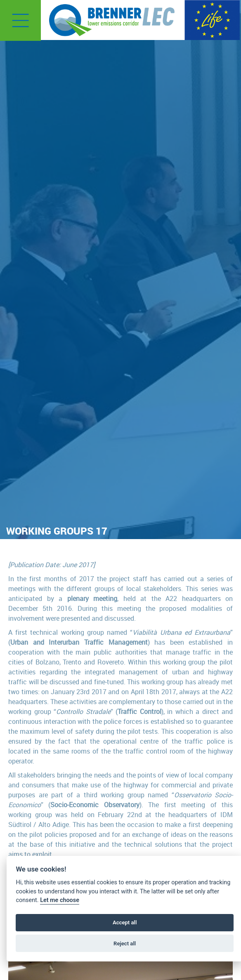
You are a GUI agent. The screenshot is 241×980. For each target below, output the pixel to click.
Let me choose (60, 900)
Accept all (125, 922)
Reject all (125, 943)
